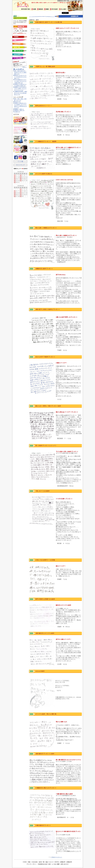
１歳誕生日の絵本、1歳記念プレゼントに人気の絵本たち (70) (21, 93)
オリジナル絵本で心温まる (44, 174)
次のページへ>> (57, 857)
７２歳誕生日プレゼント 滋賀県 (46, 142)
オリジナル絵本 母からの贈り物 (46, 714)
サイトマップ (20, 165)
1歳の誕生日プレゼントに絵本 (45, 754)
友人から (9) (17, 102)
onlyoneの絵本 (40, 671)
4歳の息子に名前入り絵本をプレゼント (48, 309)
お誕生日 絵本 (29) (19, 110)
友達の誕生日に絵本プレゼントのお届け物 (49, 22)
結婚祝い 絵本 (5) (19, 109)
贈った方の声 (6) (19, 69)
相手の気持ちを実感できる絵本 (45, 599)
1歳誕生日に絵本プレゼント (44, 269)
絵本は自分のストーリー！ (44, 106)
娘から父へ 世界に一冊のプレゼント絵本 (48, 406)
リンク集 (20, 162)
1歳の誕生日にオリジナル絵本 (45, 633)
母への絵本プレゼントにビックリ (46, 446)
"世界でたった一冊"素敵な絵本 (45, 67)
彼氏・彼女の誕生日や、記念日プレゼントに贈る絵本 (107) (20, 72)
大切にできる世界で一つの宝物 (45, 560)
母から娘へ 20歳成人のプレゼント (46, 228)
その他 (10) (17, 112)
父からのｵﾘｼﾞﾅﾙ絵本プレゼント (45, 357)
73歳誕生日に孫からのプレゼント (46, 788)
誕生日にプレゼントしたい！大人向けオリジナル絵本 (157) (20, 77)
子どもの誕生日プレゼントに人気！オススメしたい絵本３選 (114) (20, 81)
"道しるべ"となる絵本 (42, 491)
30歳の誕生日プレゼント (43, 825)
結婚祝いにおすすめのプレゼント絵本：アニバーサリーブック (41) (20, 89)
